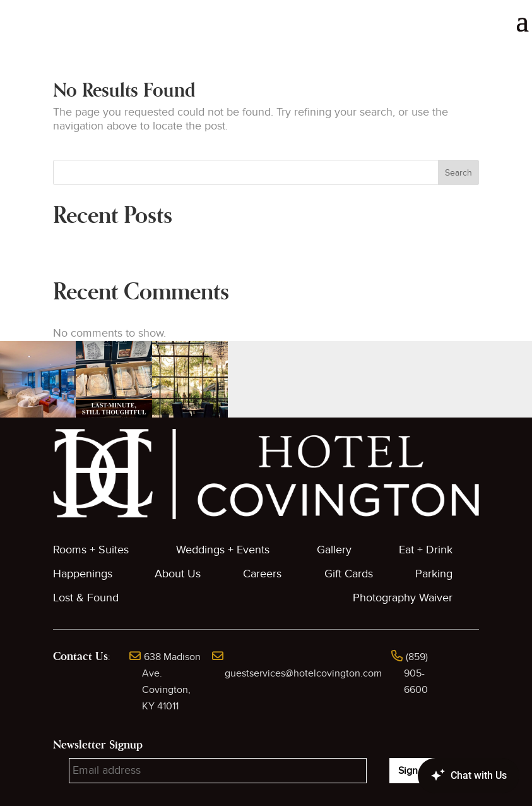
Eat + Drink (426, 550)
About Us (178, 574)
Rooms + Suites (91, 550)
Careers (262, 574)
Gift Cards (349, 574)
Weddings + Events (223, 550)
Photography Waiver (403, 598)
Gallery (334, 550)
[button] (38, 379)
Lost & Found (86, 598)
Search (458, 173)
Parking (434, 574)
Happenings (83, 574)
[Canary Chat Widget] (450, 776)
